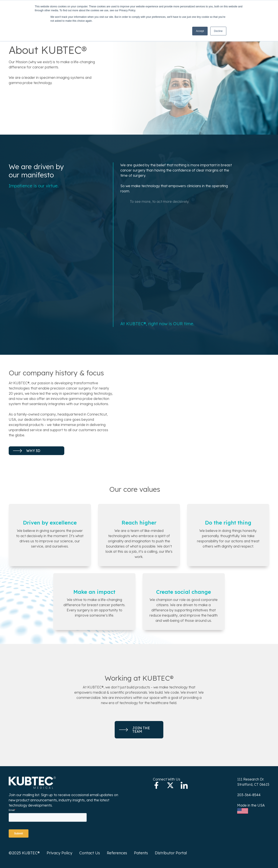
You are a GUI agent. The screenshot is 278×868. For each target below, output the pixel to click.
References (117, 853)
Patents (141, 853)
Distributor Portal (171, 853)
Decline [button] (218, 31)
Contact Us (90, 853)
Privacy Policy (60, 853)
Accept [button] (200, 31)
